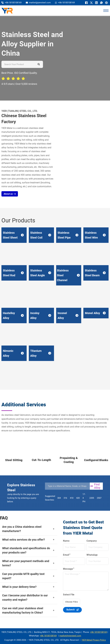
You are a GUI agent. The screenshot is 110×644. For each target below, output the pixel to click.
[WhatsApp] (101, 3)
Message (68, 569)
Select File (69, 595)
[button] (29, 529)
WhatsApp (92, 555)
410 (72, 498)
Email (66, 555)
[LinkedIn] (96, 3)
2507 (99, 498)
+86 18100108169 (98, 632)
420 (78, 498)
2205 (92, 498)
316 (65, 498)
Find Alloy (95, 486)
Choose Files (72, 602)
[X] (91, 3)
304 (59, 498)
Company (92, 541)
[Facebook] (86, 3)
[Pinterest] (106, 3)
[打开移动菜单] (106, 11)
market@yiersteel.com (70, 636)
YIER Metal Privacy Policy (94, 640)
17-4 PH (84, 498)
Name (66, 541)
